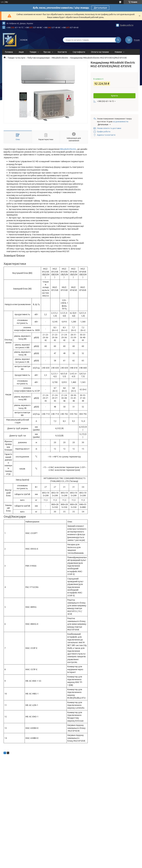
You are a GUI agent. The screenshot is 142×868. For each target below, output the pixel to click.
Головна (9, 52)
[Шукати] (118, 40)
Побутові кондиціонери (39, 58)
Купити (114, 96)
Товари (33, 52)
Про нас (47, 52)
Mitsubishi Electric (68, 149)
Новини (118, 52)
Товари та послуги (16, 58)
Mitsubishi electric (60, 58)
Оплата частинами (100, 52)
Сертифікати (79, 52)
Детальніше (100, 8)
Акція (21, 52)
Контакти (62, 52)
